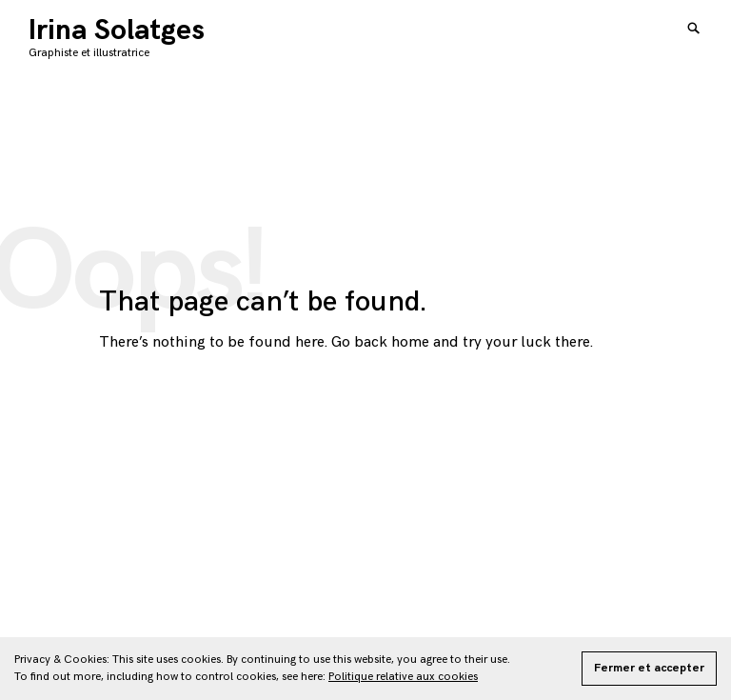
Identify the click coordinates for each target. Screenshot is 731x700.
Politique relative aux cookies (403, 677)
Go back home (380, 342)
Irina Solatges (117, 30)
